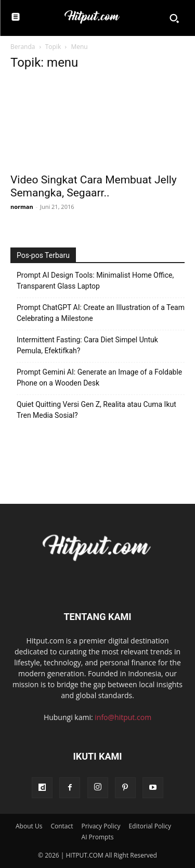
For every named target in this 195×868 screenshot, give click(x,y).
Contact (62, 826)
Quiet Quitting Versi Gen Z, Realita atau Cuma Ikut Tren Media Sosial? (96, 410)
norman (22, 207)
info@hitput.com (123, 717)
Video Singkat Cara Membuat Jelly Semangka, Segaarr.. (94, 186)
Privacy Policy (101, 826)
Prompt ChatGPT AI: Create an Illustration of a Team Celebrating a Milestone (101, 313)
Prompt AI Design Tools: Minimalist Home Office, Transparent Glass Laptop (95, 281)
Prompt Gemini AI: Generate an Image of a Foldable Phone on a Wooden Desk (99, 377)
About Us (29, 826)
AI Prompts (98, 837)
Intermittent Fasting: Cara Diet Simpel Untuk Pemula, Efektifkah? (87, 345)
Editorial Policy (150, 826)
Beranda (23, 47)
